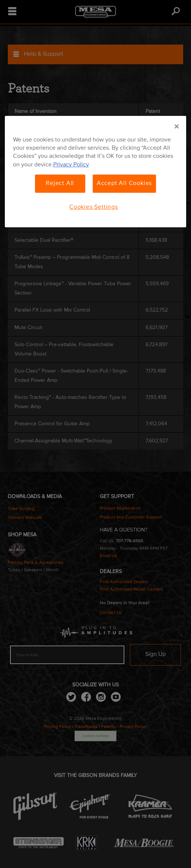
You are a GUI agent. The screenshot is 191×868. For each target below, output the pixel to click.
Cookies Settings (94, 207)
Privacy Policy (71, 165)
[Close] (177, 127)
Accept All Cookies (124, 183)
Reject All (60, 183)
